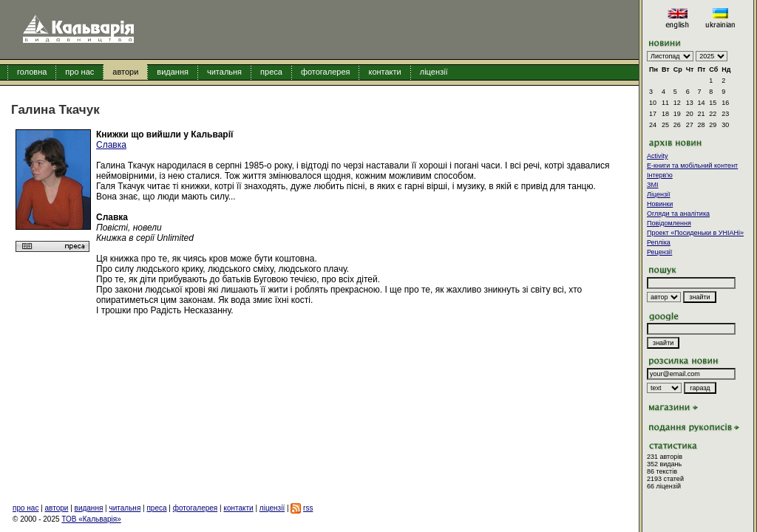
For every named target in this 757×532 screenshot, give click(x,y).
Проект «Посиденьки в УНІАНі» (695, 233)
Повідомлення (669, 223)
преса (271, 72)
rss (308, 508)
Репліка (659, 242)
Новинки (660, 204)
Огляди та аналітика (678, 214)
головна (32, 72)
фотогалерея (326, 72)
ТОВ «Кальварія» (91, 519)
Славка (111, 145)
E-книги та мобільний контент (692, 166)
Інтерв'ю (660, 175)
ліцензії (434, 72)
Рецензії (659, 252)
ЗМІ (652, 185)
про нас (79, 72)
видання (173, 72)
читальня (224, 72)
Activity (658, 156)
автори (125, 72)
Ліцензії (659, 194)
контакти (384, 72)
